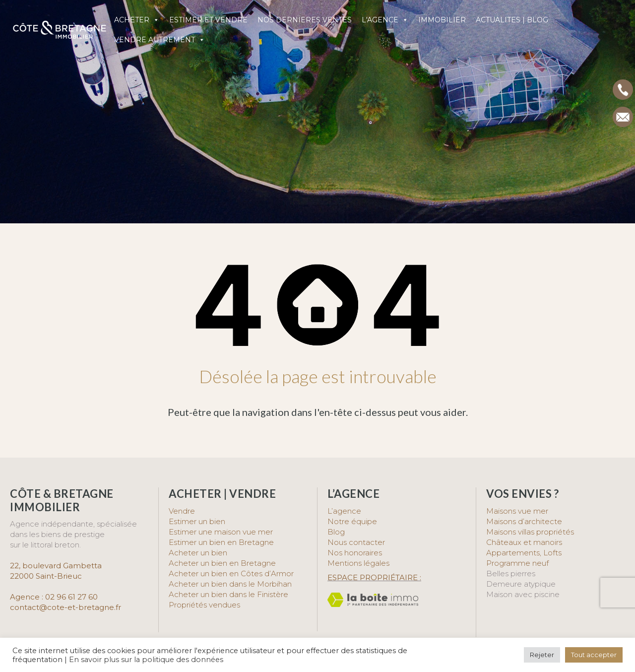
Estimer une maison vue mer (221, 532)
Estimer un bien (197, 521)
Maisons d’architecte (524, 521)
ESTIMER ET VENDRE (208, 20)
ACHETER (137, 20)
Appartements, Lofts (524, 553)
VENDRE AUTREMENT (159, 40)
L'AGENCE (385, 20)
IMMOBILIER (442, 20)
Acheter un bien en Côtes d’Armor (231, 573)
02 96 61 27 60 (71, 597)
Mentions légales (358, 563)
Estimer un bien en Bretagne (221, 542)
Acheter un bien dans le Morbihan (230, 584)
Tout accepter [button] (594, 655)
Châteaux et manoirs (524, 542)
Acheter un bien (198, 553)
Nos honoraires (355, 553)
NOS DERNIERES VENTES (305, 20)
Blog (336, 532)
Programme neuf (517, 563)
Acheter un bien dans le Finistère (229, 594)
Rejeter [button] (542, 655)
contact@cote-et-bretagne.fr (65, 607)
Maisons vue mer (517, 511)
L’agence (344, 511)
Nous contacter (356, 542)
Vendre (182, 511)
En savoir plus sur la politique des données (146, 660)
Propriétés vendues (204, 605)
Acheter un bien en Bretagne (222, 563)
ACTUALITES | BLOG (512, 20)
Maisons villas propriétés (530, 532)
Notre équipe (352, 521)
